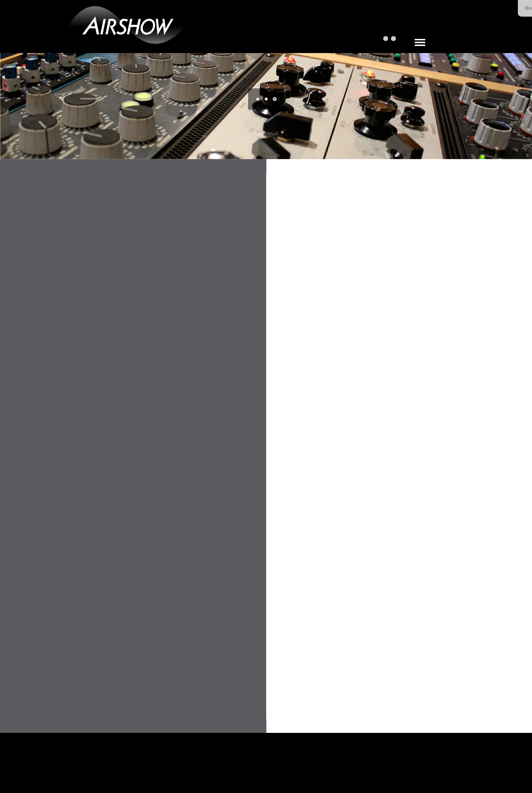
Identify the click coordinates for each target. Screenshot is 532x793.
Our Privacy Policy (295, 773)
